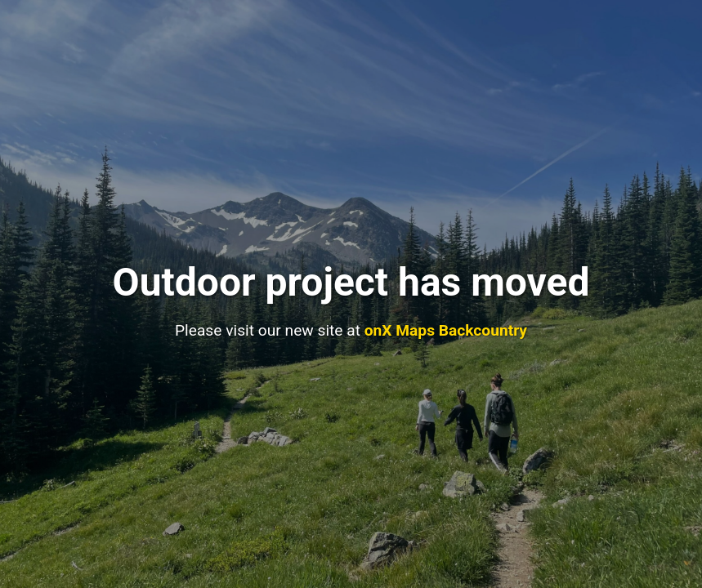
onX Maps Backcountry (446, 330)
